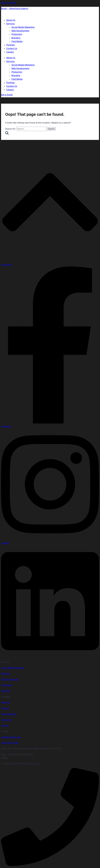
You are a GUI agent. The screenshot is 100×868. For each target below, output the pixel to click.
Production (17, 34)
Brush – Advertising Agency (15, 8)
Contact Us (12, 48)
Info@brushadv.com (11, 737)
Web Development (20, 31)
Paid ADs (6, 691)
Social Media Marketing (23, 27)
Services (10, 24)
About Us (11, 20)
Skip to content (8, 3)
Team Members (9, 714)
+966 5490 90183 (10, 743)
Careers (10, 52)
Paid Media (17, 41)
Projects (5, 708)
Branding (16, 38)
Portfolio (11, 45)
